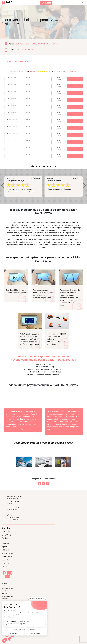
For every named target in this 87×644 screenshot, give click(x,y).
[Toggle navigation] (82, 3)
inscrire (69, 225)
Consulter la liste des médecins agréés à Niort (43, 443)
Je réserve (75, 79)
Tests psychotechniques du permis (9, 588)
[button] (3, 186)
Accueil (4, 583)
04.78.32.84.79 (46, 3)
